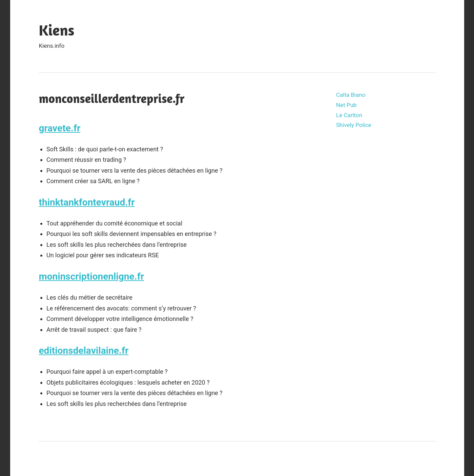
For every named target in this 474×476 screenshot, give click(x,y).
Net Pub (346, 105)
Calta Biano (351, 95)
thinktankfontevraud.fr (87, 202)
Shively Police (354, 125)
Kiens (57, 30)
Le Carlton (349, 115)
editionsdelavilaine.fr (84, 351)
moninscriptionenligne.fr (91, 276)
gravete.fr (60, 128)
